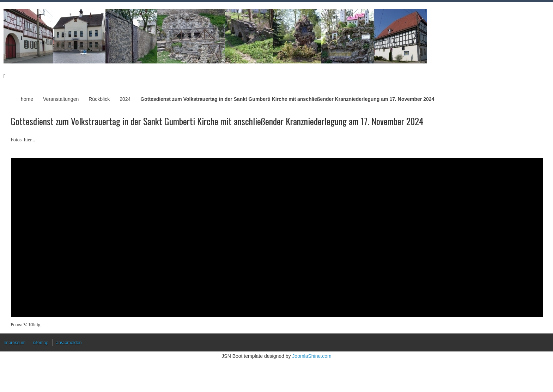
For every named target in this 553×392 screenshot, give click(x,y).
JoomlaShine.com (312, 356)
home (27, 99)
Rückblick (99, 99)
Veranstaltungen (61, 99)
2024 (125, 99)
